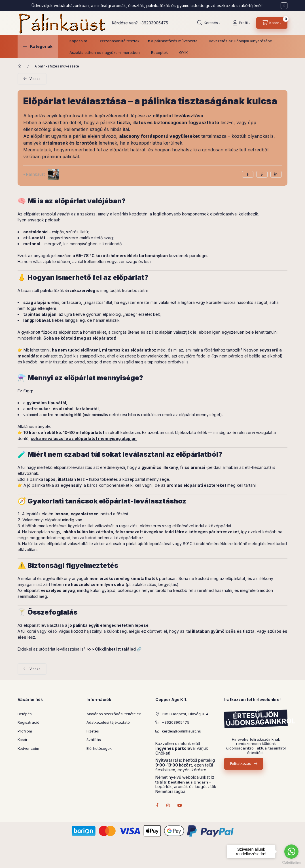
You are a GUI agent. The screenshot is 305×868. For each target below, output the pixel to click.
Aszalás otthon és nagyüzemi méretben (105, 52)
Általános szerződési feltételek (114, 714)
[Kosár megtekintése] (272, 23)
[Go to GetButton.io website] (291, 862)
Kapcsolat (78, 41)
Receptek (159, 52)
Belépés (25, 714)
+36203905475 (153, 23)
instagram (168, 805)
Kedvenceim (28, 748)
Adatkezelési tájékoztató (108, 722)
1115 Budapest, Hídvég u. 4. (186, 714)
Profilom (25, 731)
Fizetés (93, 731)
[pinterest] (262, 174)
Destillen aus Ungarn (188, 782)
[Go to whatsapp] (291, 852)
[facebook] (248, 174)
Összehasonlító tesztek (119, 41)
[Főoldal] (20, 66)
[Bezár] (284, 6)
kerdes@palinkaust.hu (182, 731)
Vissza (35, 79)
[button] (38, 46)
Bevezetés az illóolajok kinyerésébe (241, 41)
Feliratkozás (241, 763)
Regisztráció (28, 722)
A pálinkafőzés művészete (174, 41)
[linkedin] (276, 174)
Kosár (23, 740)
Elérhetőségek (99, 748)
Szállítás (94, 740)
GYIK (183, 52)
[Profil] (241, 23)
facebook (157, 805)
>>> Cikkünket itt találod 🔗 (114, 649)
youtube (180, 805)
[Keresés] (209, 23)
